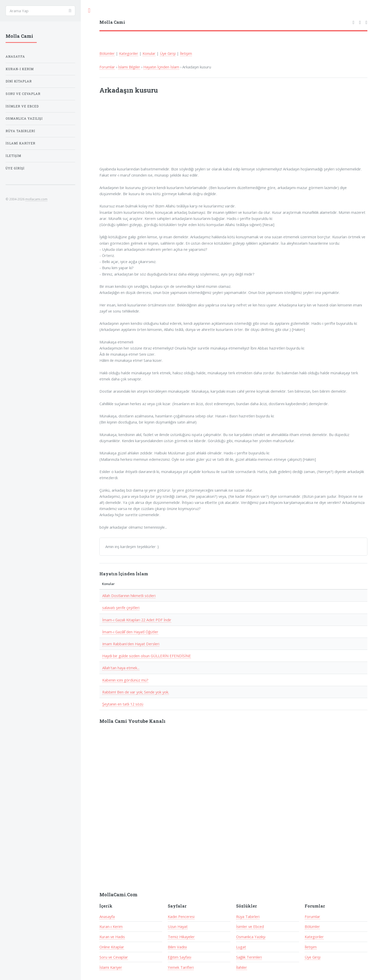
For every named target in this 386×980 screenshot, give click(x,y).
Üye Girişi (168, 53)
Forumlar (107, 67)
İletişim (186, 53)
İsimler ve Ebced (250, 926)
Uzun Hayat (178, 926)
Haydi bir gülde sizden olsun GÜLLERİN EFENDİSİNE (147, 656)
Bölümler (107, 53)
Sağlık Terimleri (249, 957)
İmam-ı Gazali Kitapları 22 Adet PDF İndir (137, 620)
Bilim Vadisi (177, 947)
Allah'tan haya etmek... (121, 668)
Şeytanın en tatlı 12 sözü (123, 704)
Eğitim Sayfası (179, 957)
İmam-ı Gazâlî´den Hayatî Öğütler (130, 632)
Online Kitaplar (112, 947)
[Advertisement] (166, 133)
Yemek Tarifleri (181, 967)
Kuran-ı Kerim (111, 926)
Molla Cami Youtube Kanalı (132, 721)
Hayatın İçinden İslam (161, 67)
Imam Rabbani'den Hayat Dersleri (131, 644)
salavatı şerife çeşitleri (121, 607)
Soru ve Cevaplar (114, 957)
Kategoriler (129, 53)
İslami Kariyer (111, 967)
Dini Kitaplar (19, 81)
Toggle (89, 11)
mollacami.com (36, 199)
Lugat (241, 947)
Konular (149, 53)
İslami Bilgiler (129, 67)
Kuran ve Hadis (112, 937)
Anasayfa (107, 916)
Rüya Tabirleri (248, 916)
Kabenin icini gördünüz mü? (125, 680)
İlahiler (242, 967)
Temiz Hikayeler (181, 937)
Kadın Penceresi (181, 916)
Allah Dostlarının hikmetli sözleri (129, 596)
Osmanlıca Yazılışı (251, 937)
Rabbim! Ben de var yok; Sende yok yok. (136, 692)
